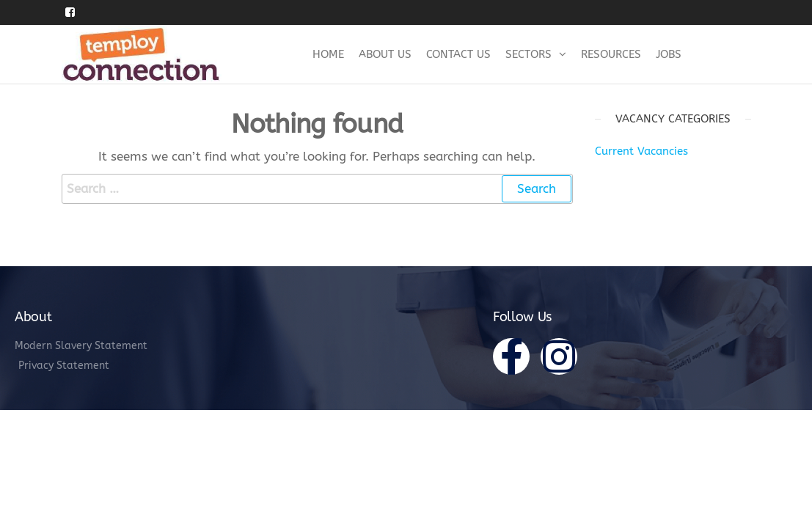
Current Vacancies (641, 151)
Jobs (669, 54)
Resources (611, 54)
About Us (385, 54)
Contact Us (458, 54)
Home (328, 54)
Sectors (528, 54)
